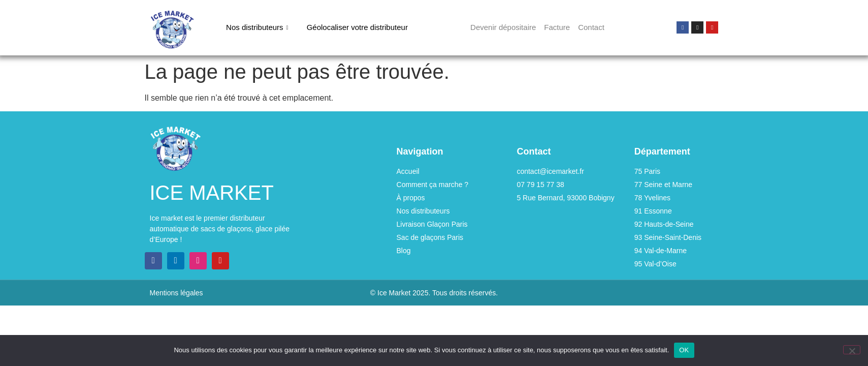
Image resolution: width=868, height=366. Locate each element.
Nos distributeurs (257, 27)
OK (684, 350)
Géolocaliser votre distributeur (357, 27)
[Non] (852, 350)
